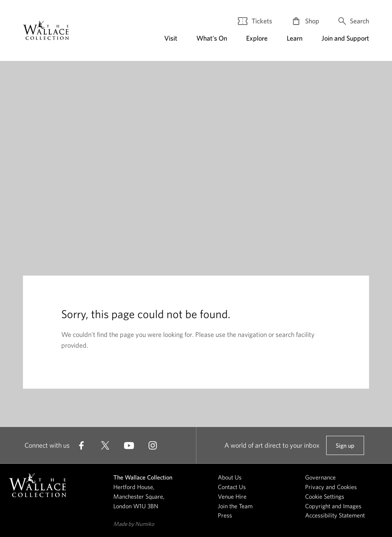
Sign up (345, 448)
